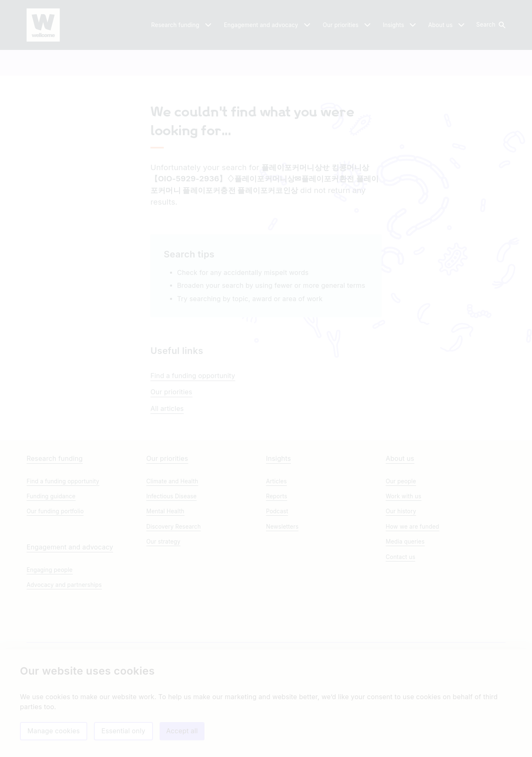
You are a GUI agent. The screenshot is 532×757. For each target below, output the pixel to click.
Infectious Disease (171, 559)
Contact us (400, 620)
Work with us (404, 559)
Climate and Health (172, 544)
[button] (490, 25)
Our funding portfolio (55, 574)
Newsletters (282, 590)
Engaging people (50, 633)
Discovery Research (174, 590)
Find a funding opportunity (193, 426)
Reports (277, 559)
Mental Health (165, 574)
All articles (167, 459)
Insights (278, 522)
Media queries (405, 605)
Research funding (55, 522)
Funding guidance (51, 559)
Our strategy (163, 605)
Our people (401, 544)
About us (400, 522)
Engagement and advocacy (70, 610)
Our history (401, 574)
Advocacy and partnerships (64, 648)
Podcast (277, 574)
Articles (276, 544)
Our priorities (171, 442)
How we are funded (413, 590)
